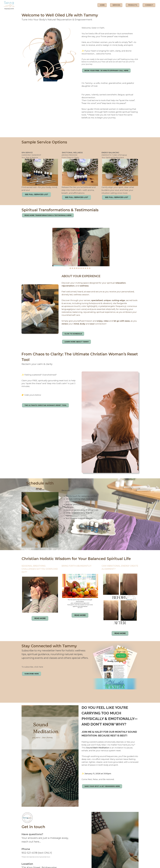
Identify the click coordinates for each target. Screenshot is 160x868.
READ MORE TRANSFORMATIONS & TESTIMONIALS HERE (48, 215)
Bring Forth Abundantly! (76, 566)
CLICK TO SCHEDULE (73, 334)
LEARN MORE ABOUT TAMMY (77, 342)
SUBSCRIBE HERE (32, 674)
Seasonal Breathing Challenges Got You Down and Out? (40, 569)
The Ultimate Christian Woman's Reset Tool (46, 405)
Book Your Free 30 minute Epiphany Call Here (106, 71)
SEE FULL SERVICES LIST (37, 194)
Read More (40, 618)
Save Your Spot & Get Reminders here (102, 786)
